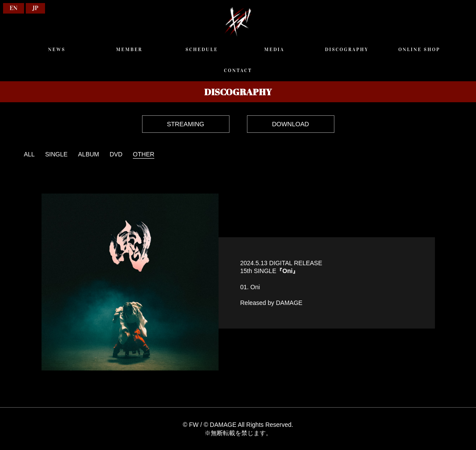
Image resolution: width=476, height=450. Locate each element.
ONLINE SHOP (419, 49)
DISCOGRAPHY (347, 49)
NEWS (57, 49)
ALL (29, 154)
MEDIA (274, 49)
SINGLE (56, 154)
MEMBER (129, 49)
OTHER (144, 154)
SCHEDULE (202, 49)
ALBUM (89, 154)
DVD (116, 154)
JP (35, 8)
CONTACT (238, 70)
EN (14, 8)
